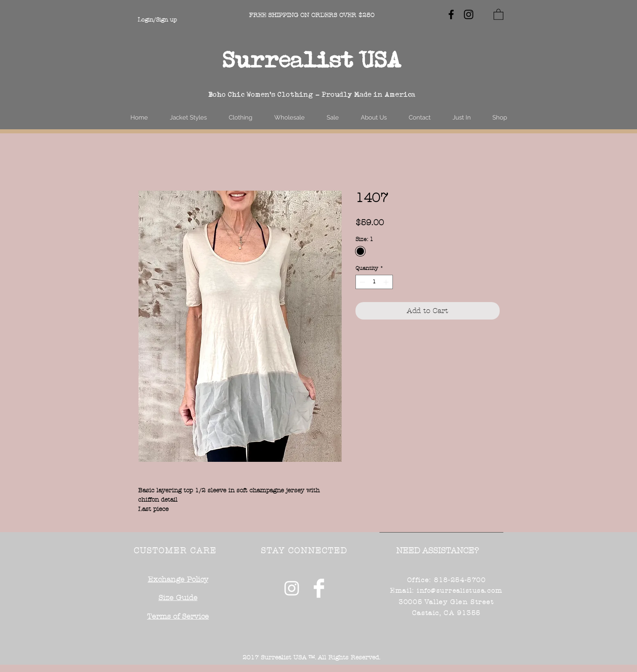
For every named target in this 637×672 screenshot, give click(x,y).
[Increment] (387, 282)
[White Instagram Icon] (292, 588)
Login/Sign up (157, 20)
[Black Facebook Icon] (451, 14)
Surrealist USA (312, 60)
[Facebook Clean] (319, 588)
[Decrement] (362, 282)
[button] (498, 14)
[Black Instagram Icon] (469, 14)
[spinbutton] (374, 282)
